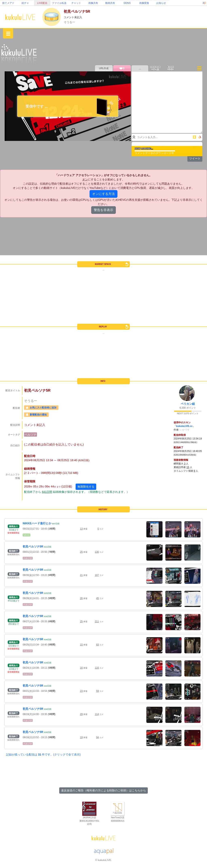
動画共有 (110, 3)
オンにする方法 (103, 194)
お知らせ (161, 3)
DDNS (127, 3)
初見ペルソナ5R (33, 546)
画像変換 (144, 3)
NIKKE (26, 535)
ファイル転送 (59, 3)
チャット (76, 3)
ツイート (195, 158)
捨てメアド (8, 3)
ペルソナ (31, 435)
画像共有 (93, 3)
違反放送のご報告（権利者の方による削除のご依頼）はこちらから (103, 790)
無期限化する (86, 487)
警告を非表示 (103, 210)
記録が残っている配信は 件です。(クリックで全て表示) (43, 755)
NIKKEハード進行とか (37, 523)
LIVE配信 (42, 3)
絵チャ (25, 3)
